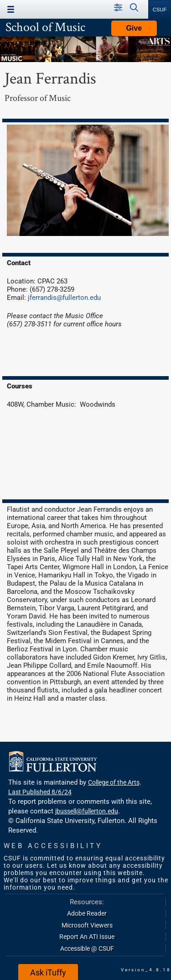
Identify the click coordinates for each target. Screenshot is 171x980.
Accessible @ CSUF (87, 949)
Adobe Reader (87, 913)
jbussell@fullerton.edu (87, 811)
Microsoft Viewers (87, 925)
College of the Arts (114, 782)
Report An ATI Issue (87, 937)
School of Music (45, 26)
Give (134, 28)
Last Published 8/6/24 (40, 792)
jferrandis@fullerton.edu (64, 298)
